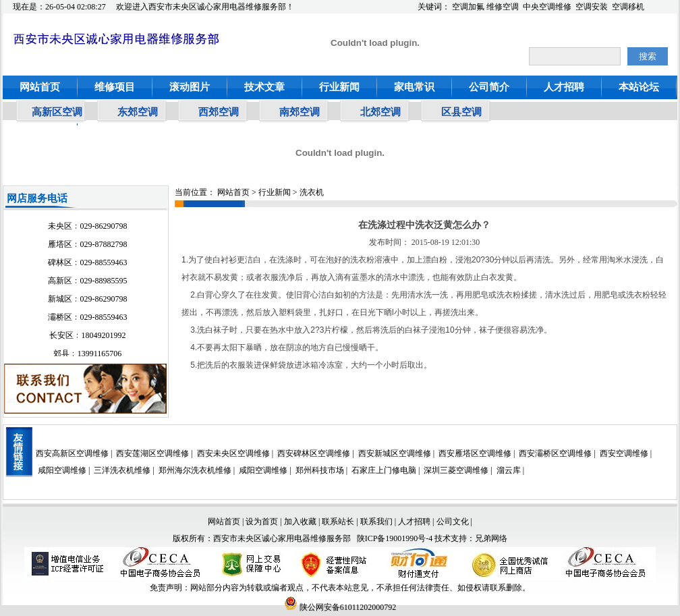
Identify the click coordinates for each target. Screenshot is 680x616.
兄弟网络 (491, 538)
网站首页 (40, 87)
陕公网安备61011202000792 (340, 607)
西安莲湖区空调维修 (152, 453)
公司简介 (489, 87)
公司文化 (453, 522)
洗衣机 (312, 192)
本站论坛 (639, 87)
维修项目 (115, 87)
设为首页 (262, 522)
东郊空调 (138, 112)
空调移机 (628, 7)
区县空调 (461, 112)
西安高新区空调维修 (72, 453)
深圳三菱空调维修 (456, 470)
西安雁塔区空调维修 (475, 453)
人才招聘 (564, 87)
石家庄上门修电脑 (384, 470)
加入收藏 (300, 522)
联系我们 (376, 522)
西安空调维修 (624, 453)
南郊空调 (300, 112)
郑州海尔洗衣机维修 (195, 470)
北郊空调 (380, 112)
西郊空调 (219, 112)
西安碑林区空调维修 (314, 453)
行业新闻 (339, 87)
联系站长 (339, 522)
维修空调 (503, 7)
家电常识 (414, 87)
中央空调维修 (547, 7)
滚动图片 (190, 87)
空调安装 (592, 7)
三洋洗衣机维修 (122, 470)
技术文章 (264, 87)
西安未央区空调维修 (233, 453)
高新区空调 (57, 112)
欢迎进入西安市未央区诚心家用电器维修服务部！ (205, 7)
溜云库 (509, 470)
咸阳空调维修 (62, 470)
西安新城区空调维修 (395, 453)
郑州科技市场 (320, 470)
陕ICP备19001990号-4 (395, 538)
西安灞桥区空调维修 (555, 453)
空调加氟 (468, 7)
